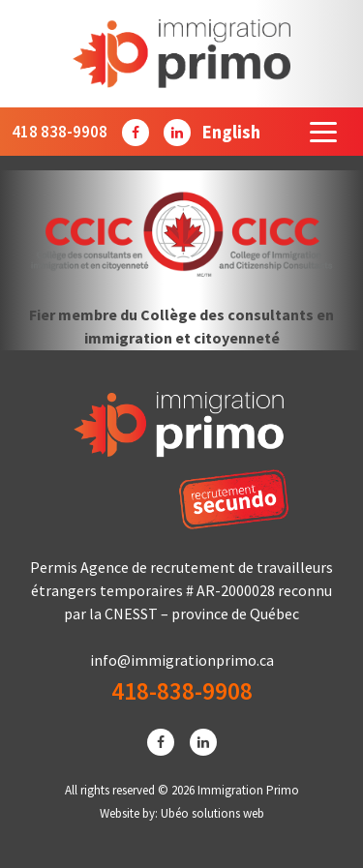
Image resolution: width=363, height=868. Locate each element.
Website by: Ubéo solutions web (182, 813)
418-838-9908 (182, 691)
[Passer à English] (231, 132)
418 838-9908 (60, 132)
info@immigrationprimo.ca (182, 660)
